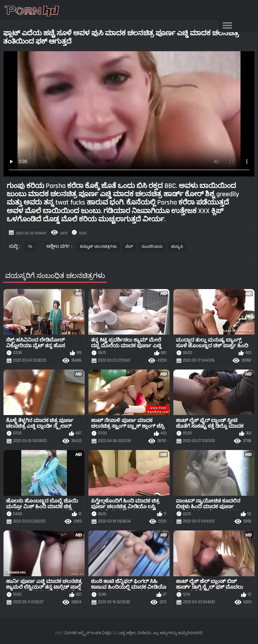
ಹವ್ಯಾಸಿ (177, 247)
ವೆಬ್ (129, 247)
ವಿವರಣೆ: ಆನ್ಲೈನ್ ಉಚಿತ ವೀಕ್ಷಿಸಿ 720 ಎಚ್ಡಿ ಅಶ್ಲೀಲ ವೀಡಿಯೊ (108, 633)
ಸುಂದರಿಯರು (152, 247)
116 (30, 247)
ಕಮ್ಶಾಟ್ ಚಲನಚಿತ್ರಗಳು (98, 247)
